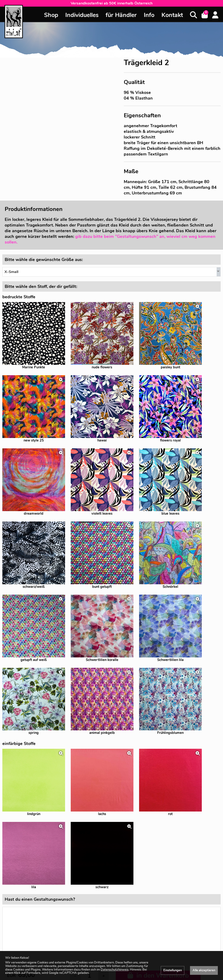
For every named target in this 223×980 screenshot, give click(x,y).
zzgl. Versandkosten (23, 824)
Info (149, 15)
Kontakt (172, 15)
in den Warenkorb (158, 815)
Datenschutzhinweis (115, 970)
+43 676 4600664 (167, 906)
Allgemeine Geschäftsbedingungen (167, 951)
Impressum (167, 944)
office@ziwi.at (167, 899)
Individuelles (82, 15)
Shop (51, 15)
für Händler (121, 15)
